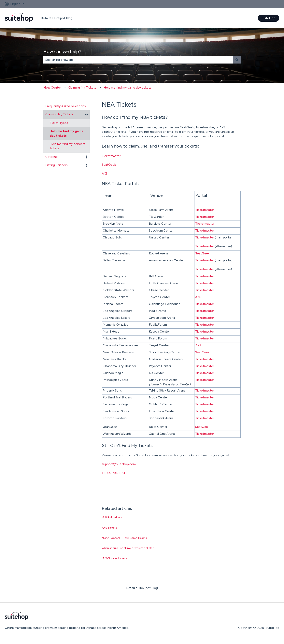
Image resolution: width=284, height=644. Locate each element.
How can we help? (62, 51)
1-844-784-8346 (115, 473)
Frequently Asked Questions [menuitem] (66, 106)
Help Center (52, 87)
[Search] (237, 60)
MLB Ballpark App (113, 517)
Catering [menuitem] (51, 157)
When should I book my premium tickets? (128, 548)
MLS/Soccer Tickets (114, 558)
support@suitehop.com (119, 464)
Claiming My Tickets (82, 87)
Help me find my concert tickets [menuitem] (67, 146)
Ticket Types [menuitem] (59, 123)
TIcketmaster (205, 224)
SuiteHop (269, 18)
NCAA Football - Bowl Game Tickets (124, 538)
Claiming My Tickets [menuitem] (59, 114)
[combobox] (138, 60)
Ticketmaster (111, 156)
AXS (105, 173)
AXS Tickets (109, 528)
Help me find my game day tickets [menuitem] (67, 133)
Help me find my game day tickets (128, 87)
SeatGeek (109, 165)
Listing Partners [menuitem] (57, 165)
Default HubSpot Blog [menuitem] (142, 588)
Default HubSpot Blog (57, 18)
